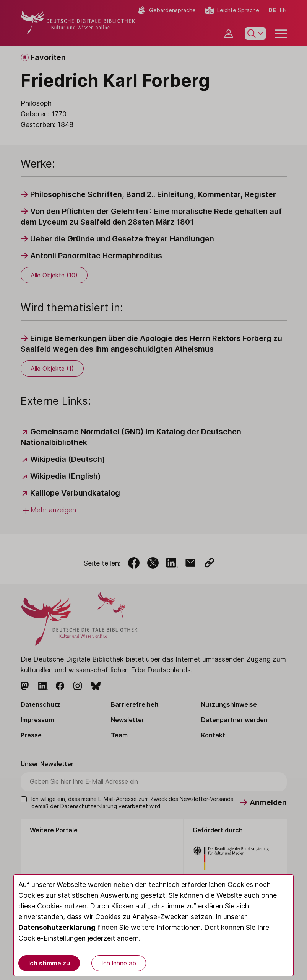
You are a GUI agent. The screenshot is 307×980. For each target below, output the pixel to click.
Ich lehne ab (119, 963)
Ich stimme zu (49, 963)
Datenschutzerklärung (57, 927)
